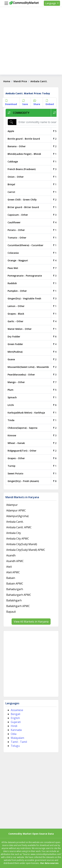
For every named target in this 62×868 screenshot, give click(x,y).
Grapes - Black (16, 314)
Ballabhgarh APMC (18, 606)
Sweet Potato (15, 473)
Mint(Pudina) (15, 352)
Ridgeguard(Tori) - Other (22, 451)
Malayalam (17, 738)
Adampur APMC (16, 510)
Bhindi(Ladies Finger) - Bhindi (24, 154)
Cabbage (13, 162)
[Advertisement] (31, 44)
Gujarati (16, 722)
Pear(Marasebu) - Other (21, 375)
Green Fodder (15, 344)
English (15, 718)
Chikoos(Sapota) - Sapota (22, 428)
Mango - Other (16, 382)
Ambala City (14, 533)
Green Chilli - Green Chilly (22, 200)
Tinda (11, 420)
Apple (11, 131)
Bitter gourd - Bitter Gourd (23, 207)
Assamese (17, 710)
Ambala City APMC (18, 539)
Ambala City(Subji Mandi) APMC (26, 550)
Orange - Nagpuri (18, 260)
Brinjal (11, 184)
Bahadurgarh (15, 589)
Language (51, 3)
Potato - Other (16, 230)
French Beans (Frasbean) (22, 169)
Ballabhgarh (14, 600)
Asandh (11, 555)
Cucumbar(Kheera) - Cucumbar (25, 245)
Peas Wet (13, 268)
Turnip (11, 466)
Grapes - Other (16, 458)
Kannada (16, 730)
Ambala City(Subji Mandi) (22, 544)
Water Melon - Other (20, 329)
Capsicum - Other (18, 215)
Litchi (11, 405)
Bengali (15, 714)
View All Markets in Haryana (31, 622)
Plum (10, 390)
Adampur (12, 505)
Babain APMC (15, 584)
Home (7, 81)
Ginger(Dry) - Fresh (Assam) (23, 481)
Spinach (12, 397)
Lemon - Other (16, 306)
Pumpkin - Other (17, 291)
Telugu (15, 746)
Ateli (9, 567)
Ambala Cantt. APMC (19, 527)
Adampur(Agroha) (17, 516)
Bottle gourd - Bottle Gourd (24, 139)
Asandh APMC (15, 561)
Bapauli (11, 612)
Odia (14, 734)
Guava (11, 359)
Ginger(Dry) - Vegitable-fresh (24, 298)
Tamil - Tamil (19, 742)
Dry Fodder (14, 336)
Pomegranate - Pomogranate (25, 276)
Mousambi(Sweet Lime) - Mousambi (28, 367)
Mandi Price (20, 81)
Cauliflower (14, 222)
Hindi (14, 726)
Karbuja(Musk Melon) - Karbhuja (26, 413)
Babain (11, 578)
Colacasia (13, 253)
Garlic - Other (15, 321)
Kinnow (12, 435)
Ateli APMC (13, 572)
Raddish (12, 283)
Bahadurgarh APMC (19, 595)
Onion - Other (16, 177)
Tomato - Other (17, 238)
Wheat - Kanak (16, 443)
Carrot (11, 192)
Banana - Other (17, 146)
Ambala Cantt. (15, 522)
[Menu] (5, 3)
